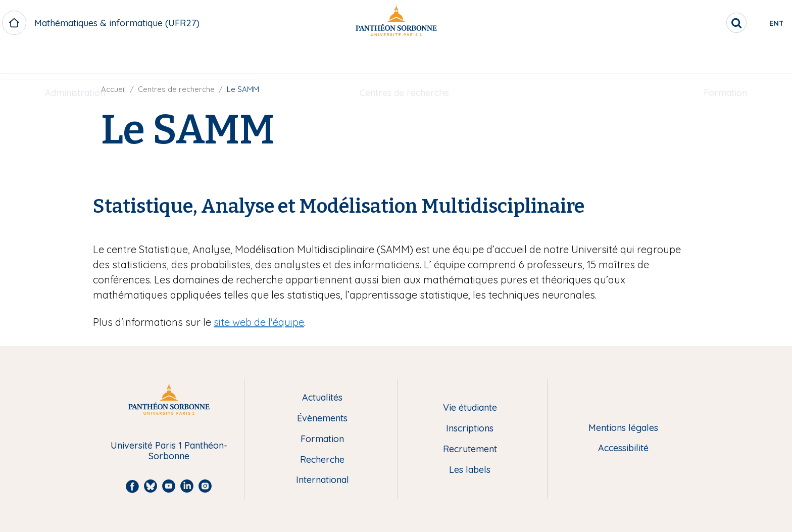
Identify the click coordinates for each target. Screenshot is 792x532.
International (323, 480)
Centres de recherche (404, 59)
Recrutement (470, 449)
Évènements (322, 419)
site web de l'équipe (259, 322)
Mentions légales (623, 428)
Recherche (322, 460)
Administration (75, 59)
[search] (694, 23)
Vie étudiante (470, 408)
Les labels (470, 470)
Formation (725, 59)
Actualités (322, 398)
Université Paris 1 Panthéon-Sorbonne (169, 451)
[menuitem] (75, 59)
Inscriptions (470, 429)
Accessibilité (623, 448)
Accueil (113, 89)
